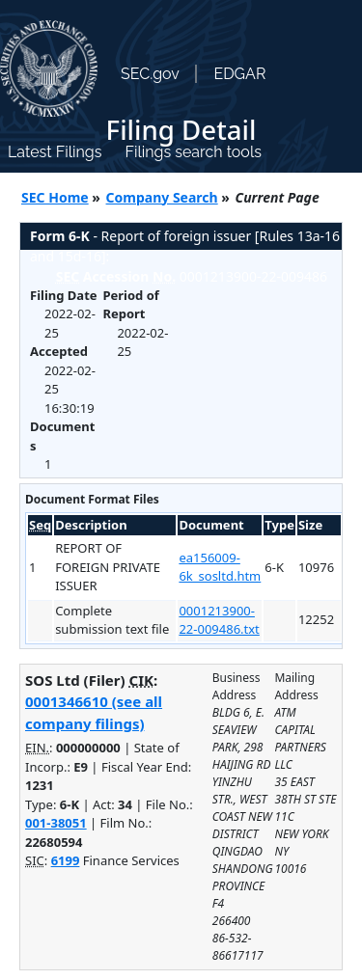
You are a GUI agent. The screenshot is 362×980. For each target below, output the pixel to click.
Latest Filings (55, 152)
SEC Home (55, 197)
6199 (66, 860)
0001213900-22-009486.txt (219, 620)
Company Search (162, 197)
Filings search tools (193, 152)
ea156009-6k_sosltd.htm (220, 567)
